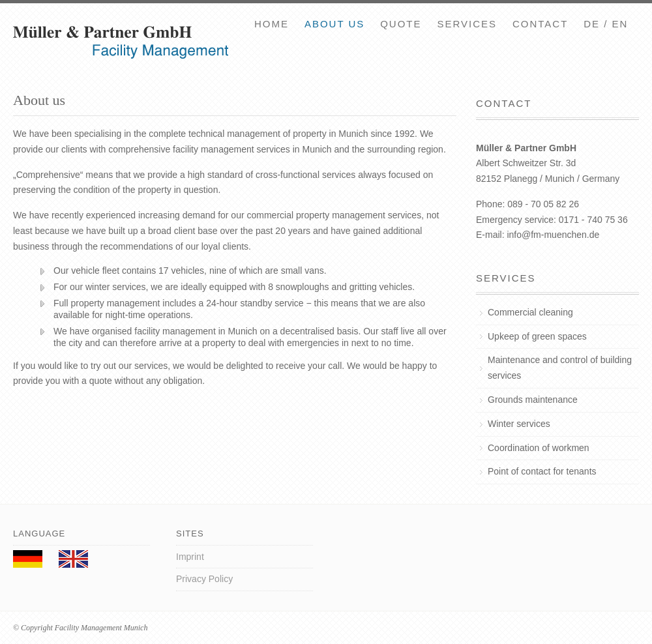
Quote (401, 24)
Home (272, 24)
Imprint (190, 557)
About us (334, 24)
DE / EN (606, 24)
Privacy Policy (204, 579)
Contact (540, 24)
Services (467, 24)
